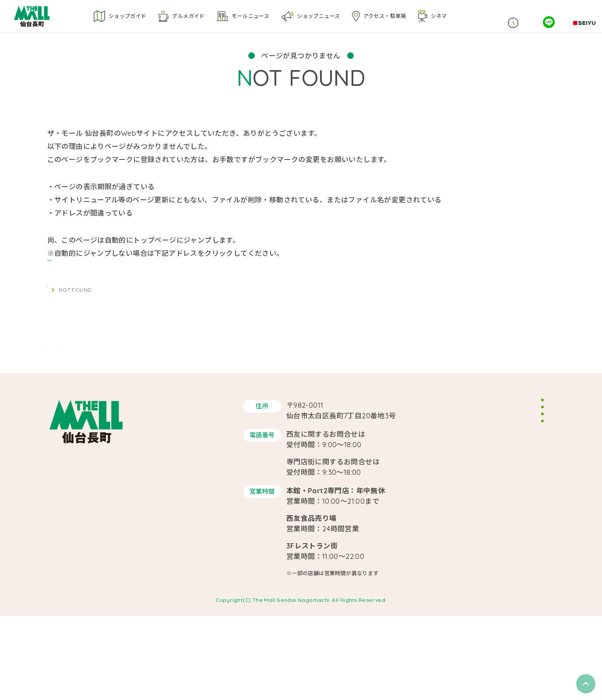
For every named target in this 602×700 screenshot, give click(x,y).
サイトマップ (494, 521)
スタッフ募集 (494, 486)
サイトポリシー (498, 503)
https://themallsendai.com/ (95, 266)
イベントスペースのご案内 (513, 468)
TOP (53, 303)
